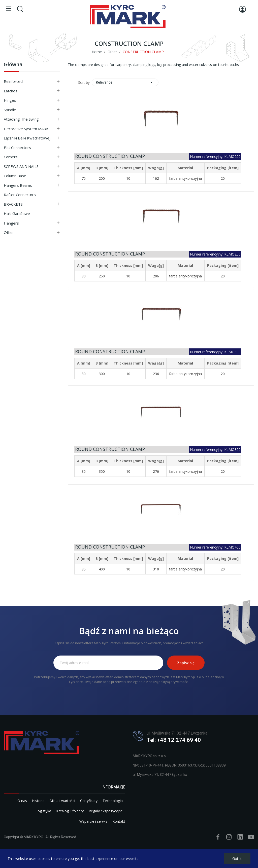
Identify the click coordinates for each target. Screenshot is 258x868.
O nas (22, 801)
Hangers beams (18, 185)
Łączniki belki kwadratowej (27, 138)
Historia (38, 801)
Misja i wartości (62, 801)
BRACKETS (13, 204)
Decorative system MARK (26, 129)
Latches (11, 91)
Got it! (237, 859)
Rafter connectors (20, 195)
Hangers (11, 223)
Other (9, 232)
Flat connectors (17, 148)
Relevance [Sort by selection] (125, 82)
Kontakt (119, 821)
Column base (15, 176)
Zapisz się (186, 663)
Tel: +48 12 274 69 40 (174, 740)
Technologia (113, 801)
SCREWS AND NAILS (21, 166)
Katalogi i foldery (70, 811)
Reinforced (13, 81)
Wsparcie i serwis (93, 821)
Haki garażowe (17, 213)
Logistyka (43, 811)
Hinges (10, 100)
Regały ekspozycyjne (106, 811)
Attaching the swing (21, 119)
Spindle (10, 110)
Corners (11, 157)
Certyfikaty (89, 801)
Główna (13, 65)
